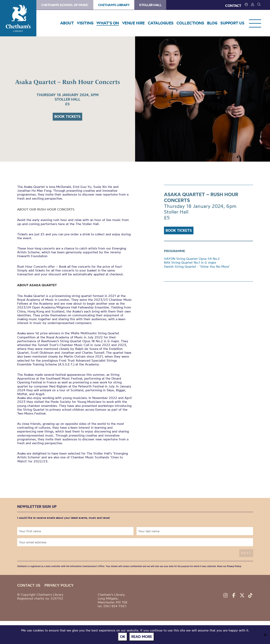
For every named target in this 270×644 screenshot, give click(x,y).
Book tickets (67, 116)
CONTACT (233, 6)
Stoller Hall (150, 5)
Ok (123, 637)
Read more (142, 637)
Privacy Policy (234, 566)
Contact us (29, 585)
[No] (265, 635)
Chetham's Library (18, 18)
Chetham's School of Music (65, 5)
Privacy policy (59, 585)
